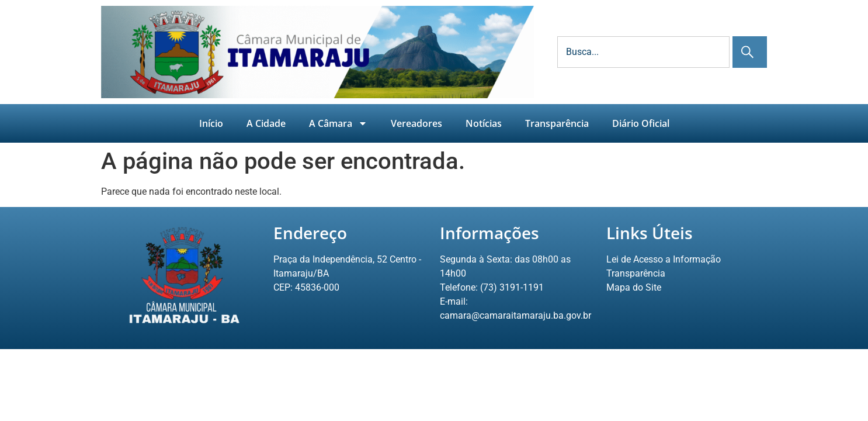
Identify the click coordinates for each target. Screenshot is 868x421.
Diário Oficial (641, 123)
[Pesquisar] (750, 52)
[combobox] (643, 52)
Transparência (557, 123)
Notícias (484, 123)
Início (211, 123)
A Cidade (266, 123)
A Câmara (338, 123)
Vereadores (416, 123)
